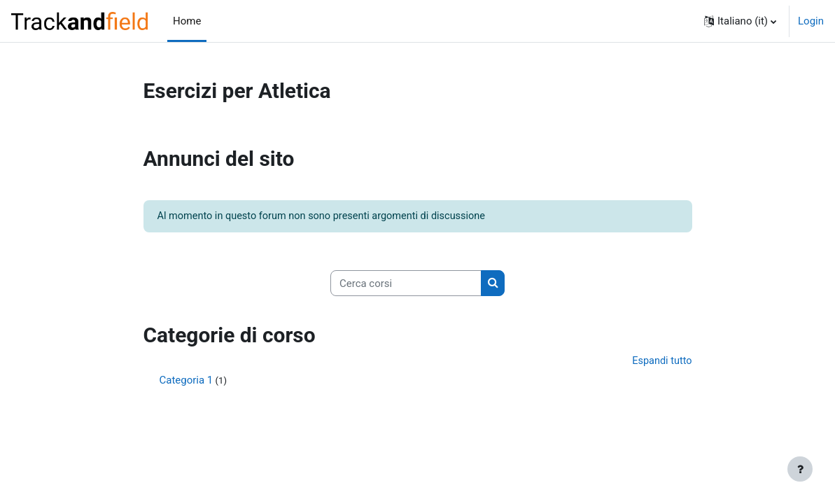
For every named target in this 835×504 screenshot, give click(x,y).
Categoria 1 (187, 382)
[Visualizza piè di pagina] (800, 469)
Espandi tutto (661, 363)
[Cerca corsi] (406, 284)
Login (811, 21)
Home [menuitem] (187, 21)
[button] (740, 21)
